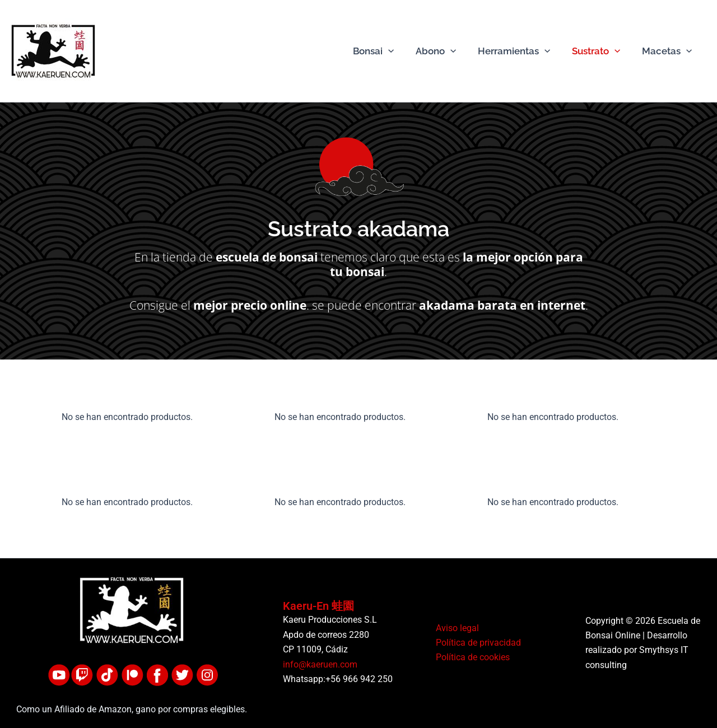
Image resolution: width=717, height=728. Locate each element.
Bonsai (386, 51)
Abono (445, 51)
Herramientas (521, 51)
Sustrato (600, 51)
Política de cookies (471, 658)
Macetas (669, 51)
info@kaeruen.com (320, 664)
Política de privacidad (477, 643)
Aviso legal (456, 628)
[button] (401, 51)
